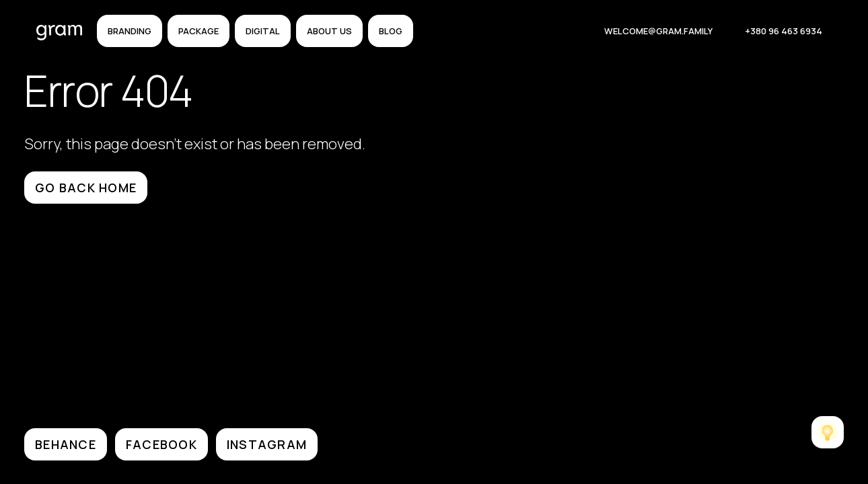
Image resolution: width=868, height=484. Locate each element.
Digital (263, 31)
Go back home (86, 188)
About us (329, 31)
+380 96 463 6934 (784, 31)
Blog (391, 31)
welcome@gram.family (658, 31)
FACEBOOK (161, 444)
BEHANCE (66, 444)
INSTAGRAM (267, 444)
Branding (130, 31)
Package (198, 31)
